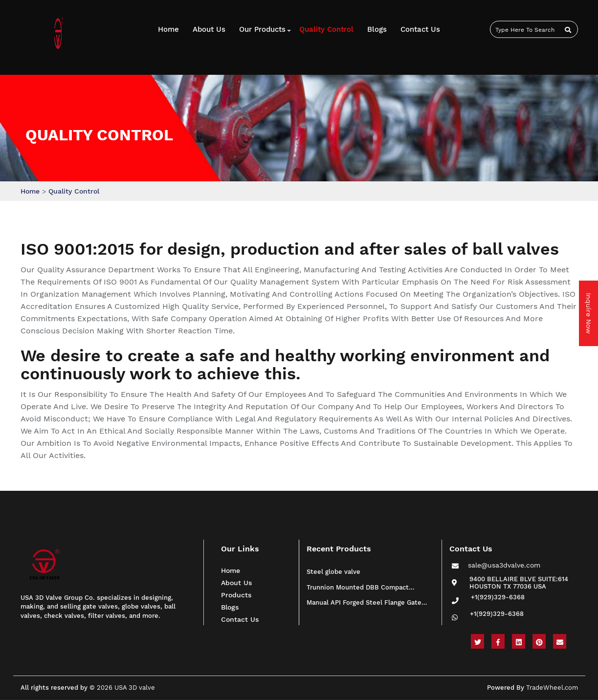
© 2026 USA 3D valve (122, 688)
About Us (209, 29)
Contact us (420, 29)
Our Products (262, 29)
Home (168, 29)
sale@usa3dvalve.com (504, 567)
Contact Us (240, 619)
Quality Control (326, 29)
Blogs (377, 29)
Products (236, 595)
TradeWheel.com (552, 688)
